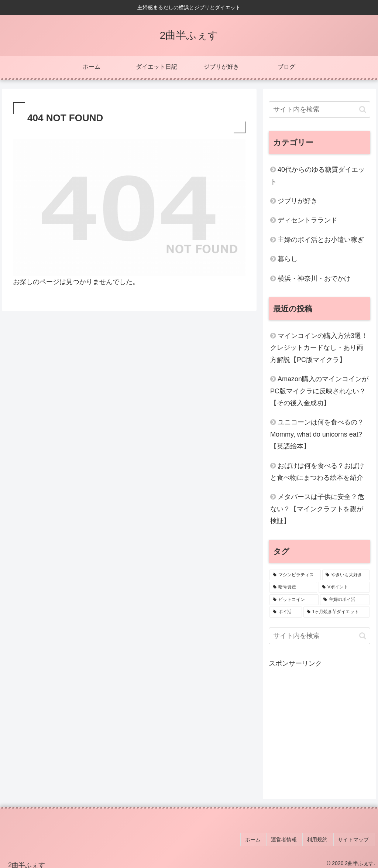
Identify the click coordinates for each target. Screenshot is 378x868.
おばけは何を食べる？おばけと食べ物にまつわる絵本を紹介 (317, 472)
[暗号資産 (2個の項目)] (293, 587)
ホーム (262, 838)
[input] (319, 110)
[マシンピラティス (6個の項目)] (295, 575)
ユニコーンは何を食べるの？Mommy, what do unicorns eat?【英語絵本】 (317, 434)
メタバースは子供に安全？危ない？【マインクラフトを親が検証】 (317, 509)
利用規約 (322, 838)
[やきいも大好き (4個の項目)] (346, 575)
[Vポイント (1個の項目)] (344, 587)
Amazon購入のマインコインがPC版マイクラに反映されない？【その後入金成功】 (319, 391)
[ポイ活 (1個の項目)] (286, 612)
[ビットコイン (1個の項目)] (294, 600)
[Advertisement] (319, 727)
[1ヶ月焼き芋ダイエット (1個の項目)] (336, 612)
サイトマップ (355, 838)
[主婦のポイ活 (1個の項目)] (345, 600)
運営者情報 (291, 838)
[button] (363, 110)
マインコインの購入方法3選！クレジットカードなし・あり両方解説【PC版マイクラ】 (319, 348)
